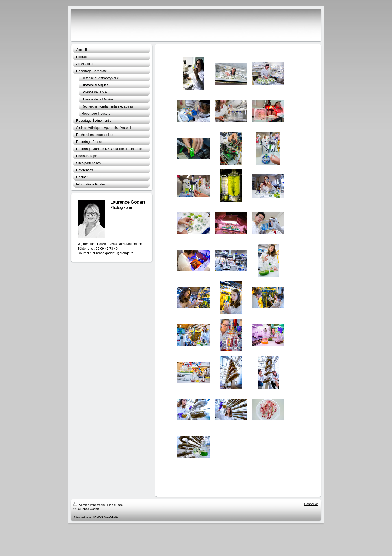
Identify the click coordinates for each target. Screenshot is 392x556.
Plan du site (115, 505)
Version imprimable (90, 505)
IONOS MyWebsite (106, 517)
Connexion (311, 504)
